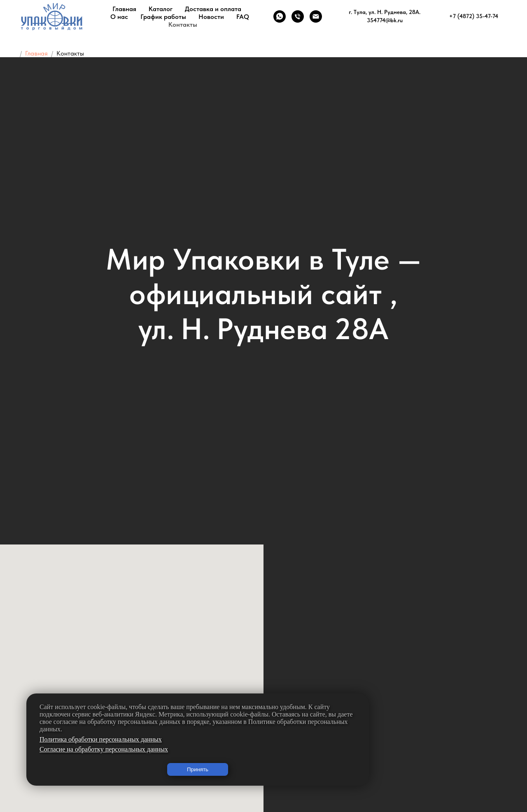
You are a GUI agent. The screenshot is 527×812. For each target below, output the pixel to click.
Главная (124, 9)
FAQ (243, 17)
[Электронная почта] (316, 16)
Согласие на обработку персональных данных (104, 749)
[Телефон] (298, 16)
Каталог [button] (161, 9)
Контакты (183, 24)
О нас (119, 17)
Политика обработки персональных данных (101, 739)
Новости (211, 17)
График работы (163, 17)
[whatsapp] (280, 16)
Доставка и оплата (213, 9)
